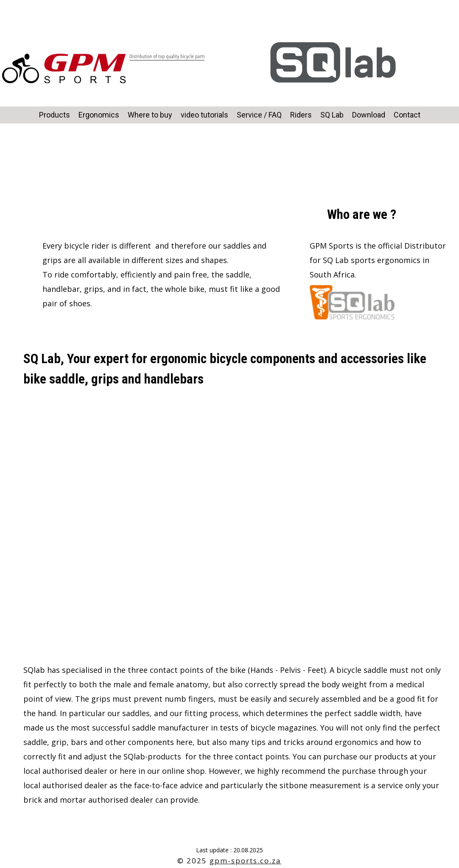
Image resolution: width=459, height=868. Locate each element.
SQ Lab (332, 115)
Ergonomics (99, 115)
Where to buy (150, 115)
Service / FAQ (259, 115)
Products (55, 115)
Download (369, 115)
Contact (407, 115)
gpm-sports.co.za (245, 861)
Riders (301, 115)
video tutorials (204, 115)
